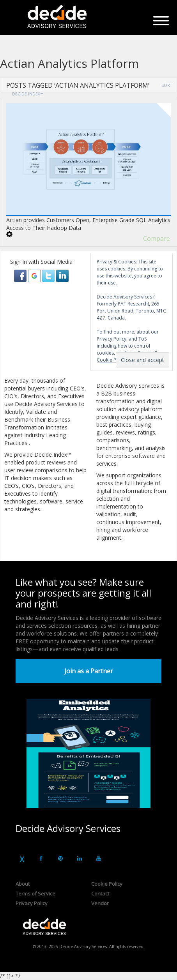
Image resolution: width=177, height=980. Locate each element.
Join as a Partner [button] (89, 671)
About (23, 884)
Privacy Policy (32, 903)
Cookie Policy (107, 884)
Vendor (100, 903)
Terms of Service (35, 893)
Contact (100, 893)
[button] (21, 275)
